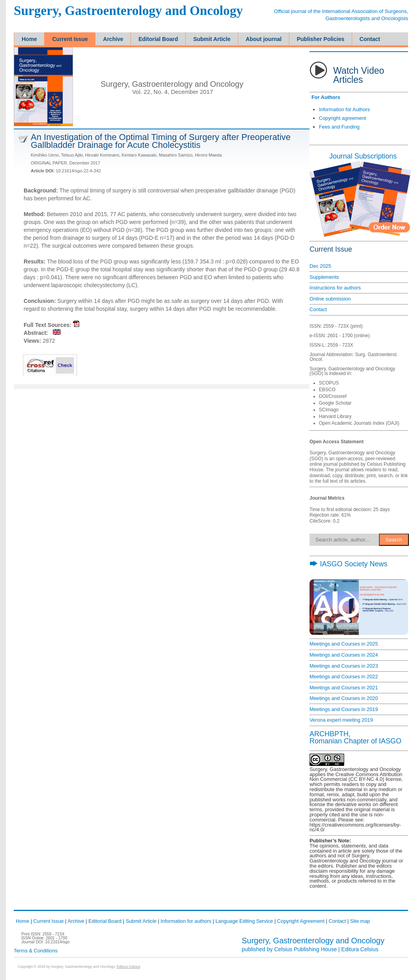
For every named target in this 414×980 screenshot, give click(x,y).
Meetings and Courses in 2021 (344, 688)
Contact (318, 309)
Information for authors (186, 921)
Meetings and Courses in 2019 (344, 709)
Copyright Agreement (301, 921)
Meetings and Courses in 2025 (344, 644)
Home (22, 921)
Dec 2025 (320, 266)
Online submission (330, 299)
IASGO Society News (348, 564)
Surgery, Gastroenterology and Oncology (128, 11)
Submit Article (141, 921)
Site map (360, 921)
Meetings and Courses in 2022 (344, 677)
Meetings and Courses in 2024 (344, 655)
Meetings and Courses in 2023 (344, 666)
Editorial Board (105, 921)
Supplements (324, 277)
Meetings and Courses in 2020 (344, 698)
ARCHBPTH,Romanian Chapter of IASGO (355, 737)
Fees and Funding (339, 127)
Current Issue (49, 921)
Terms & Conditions (36, 951)
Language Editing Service (244, 921)
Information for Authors (344, 109)
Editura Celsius (360, 949)
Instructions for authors (335, 288)
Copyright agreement (343, 118)
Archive (76, 921)
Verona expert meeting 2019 (341, 720)
